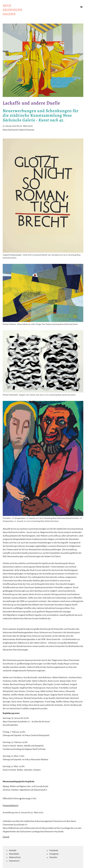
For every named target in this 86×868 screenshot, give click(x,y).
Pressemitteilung (10, 805)
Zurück (6, 837)
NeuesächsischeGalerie (13, 10)
